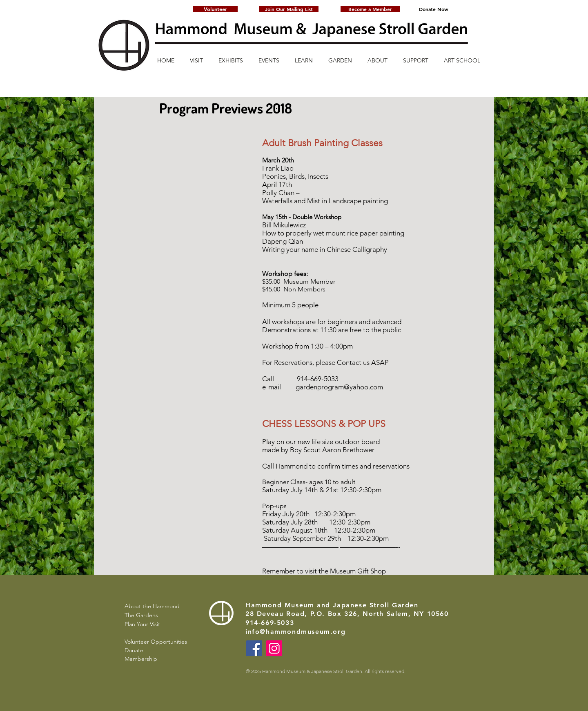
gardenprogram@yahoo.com (339, 387)
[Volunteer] (215, 9)
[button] (289, 9)
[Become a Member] (370, 9)
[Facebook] (254, 648)
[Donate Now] (433, 9)
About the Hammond (152, 606)
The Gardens (141, 615)
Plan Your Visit (142, 624)
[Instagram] (274, 648)
